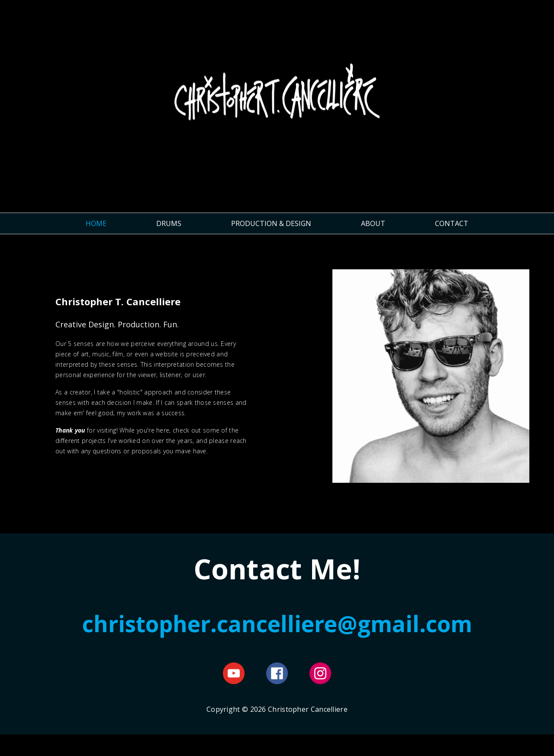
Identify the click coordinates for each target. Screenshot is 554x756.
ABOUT (373, 223)
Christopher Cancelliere (277, 103)
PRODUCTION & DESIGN (271, 223)
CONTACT (452, 223)
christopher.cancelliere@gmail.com (277, 624)
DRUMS (169, 223)
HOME (96, 223)
